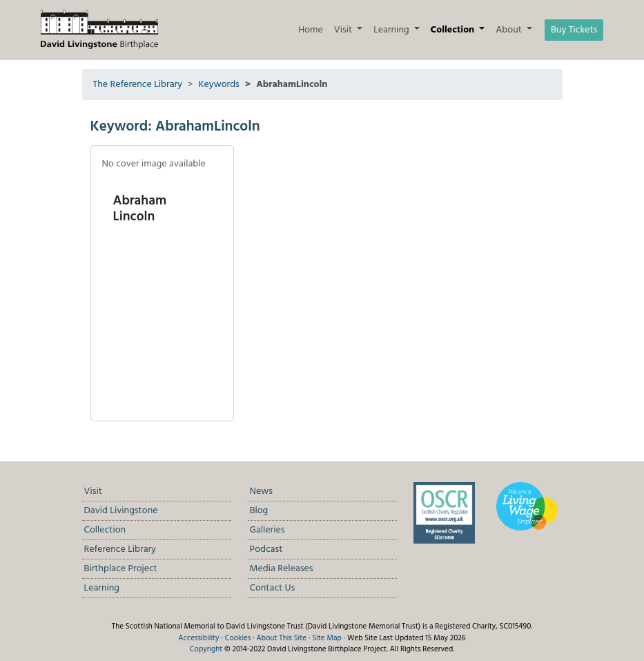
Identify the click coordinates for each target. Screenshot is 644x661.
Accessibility (198, 638)
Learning (102, 588)
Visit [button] (344, 30)
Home (311, 30)
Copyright (206, 649)
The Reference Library (138, 85)
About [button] (510, 30)
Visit (93, 491)
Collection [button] (454, 30)
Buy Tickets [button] (574, 30)
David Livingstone (121, 511)
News (262, 491)
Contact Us (273, 588)
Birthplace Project (121, 569)
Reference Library (120, 549)
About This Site (282, 638)
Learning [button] (392, 30)
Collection (105, 530)
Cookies (238, 638)
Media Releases (282, 569)
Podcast (266, 549)
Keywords (218, 85)
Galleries (267, 530)
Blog (259, 511)
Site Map (327, 638)
